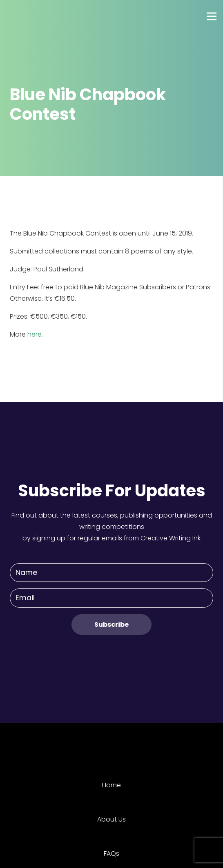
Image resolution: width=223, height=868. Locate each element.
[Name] (111, 573)
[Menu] (212, 16)
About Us (111, 819)
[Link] (36, 16)
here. (35, 334)
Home (111, 785)
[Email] (111, 598)
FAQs (111, 854)
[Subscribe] (111, 625)
